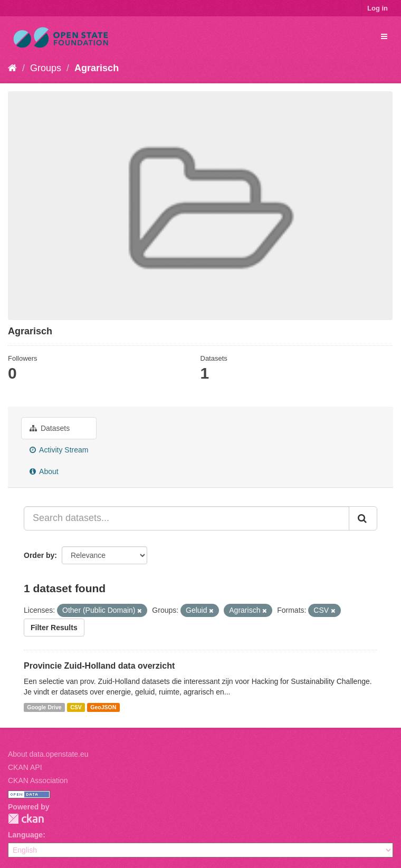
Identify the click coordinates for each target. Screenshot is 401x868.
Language (25, 835)
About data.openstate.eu (48, 754)
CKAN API (25, 767)
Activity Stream (59, 450)
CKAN (26, 819)
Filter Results (54, 628)
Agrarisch (97, 68)
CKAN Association (38, 780)
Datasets (50, 428)
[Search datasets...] (187, 518)
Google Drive (44, 707)
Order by (39, 555)
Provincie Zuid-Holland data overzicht (99, 666)
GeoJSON (103, 707)
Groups (46, 68)
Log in (378, 8)
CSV (76, 707)
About (44, 471)
